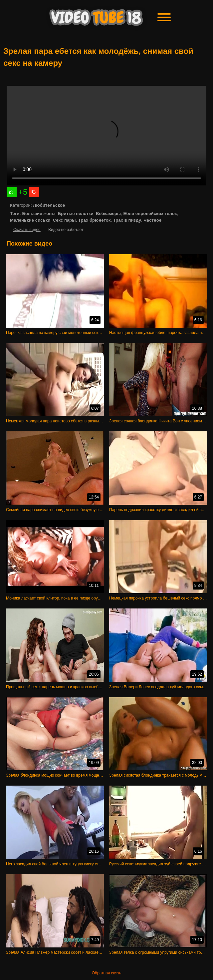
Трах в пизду (127, 220)
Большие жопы (39, 214)
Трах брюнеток (94, 220)
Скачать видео (27, 230)
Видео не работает (66, 230)
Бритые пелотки (76, 214)
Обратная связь (106, 973)
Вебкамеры (108, 214)
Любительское (49, 205)
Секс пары (64, 220)
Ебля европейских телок (150, 214)
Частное (152, 220)
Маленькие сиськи (30, 220)
